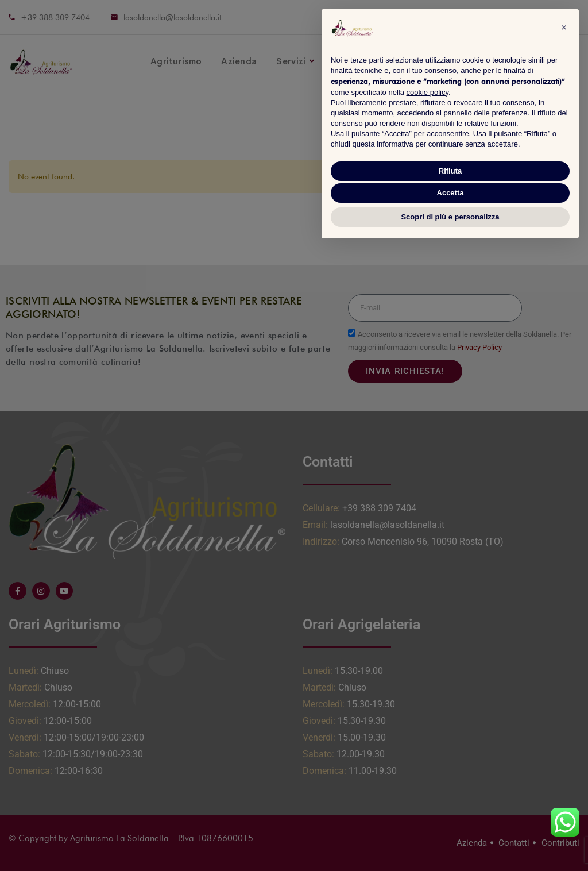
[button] (564, 28)
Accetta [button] (450, 193)
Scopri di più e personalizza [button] (450, 217)
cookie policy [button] (428, 92)
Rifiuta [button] (450, 171)
